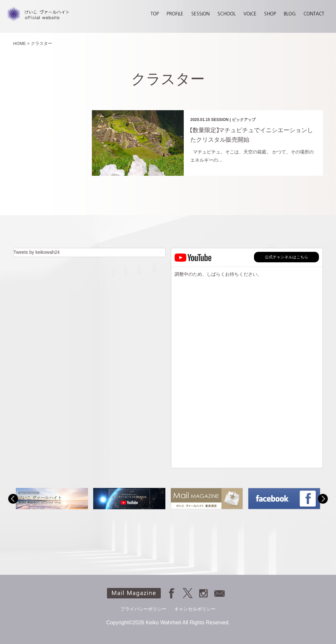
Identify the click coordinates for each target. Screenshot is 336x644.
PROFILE (175, 14)
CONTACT (314, 14)
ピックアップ (244, 120)
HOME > (21, 43)
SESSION (200, 14)
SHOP (270, 14)
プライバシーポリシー (143, 609)
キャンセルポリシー (195, 609)
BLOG (290, 14)
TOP (155, 14)
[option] (52, 499)
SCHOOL (227, 14)
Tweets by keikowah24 (37, 252)
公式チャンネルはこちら (286, 257)
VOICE (250, 14)
